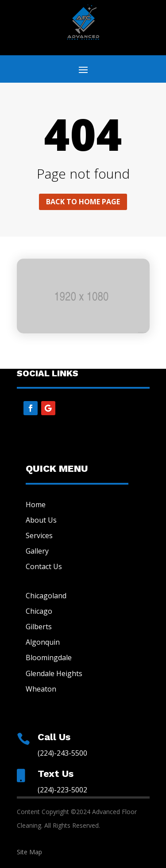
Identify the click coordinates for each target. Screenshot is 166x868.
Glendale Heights (54, 673)
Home (36, 505)
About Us (41, 520)
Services (39, 535)
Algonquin (43, 642)
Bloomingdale (49, 658)
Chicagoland (46, 596)
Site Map (29, 852)
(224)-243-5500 (62, 753)
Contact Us (44, 566)
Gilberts (39, 627)
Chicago (39, 611)
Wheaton (41, 689)
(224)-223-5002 (62, 790)
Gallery (37, 551)
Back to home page (83, 202)
